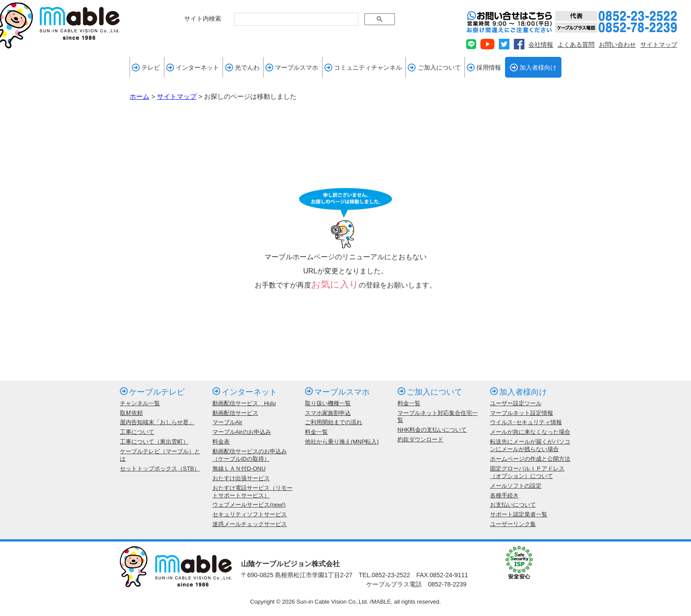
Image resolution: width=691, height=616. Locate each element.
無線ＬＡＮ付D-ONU (239, 469)
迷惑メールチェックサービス (250, 524)
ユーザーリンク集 (513, 524)
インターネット (193, 67)
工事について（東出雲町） (154, 442)
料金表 (221, 442)
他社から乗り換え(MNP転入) (342, 442)
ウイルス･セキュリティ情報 (526, 422)
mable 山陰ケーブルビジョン (60, 25)
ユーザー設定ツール (516, 403)
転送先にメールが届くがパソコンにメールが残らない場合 (530, 445)
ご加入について (434, 67)
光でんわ (242, 67)
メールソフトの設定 (516, 486)
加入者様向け (533, 67)
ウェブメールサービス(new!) (249, 505)
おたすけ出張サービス (241, 478)
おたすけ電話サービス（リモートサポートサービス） (253, 492)
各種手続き (504, 495)
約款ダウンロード (420, 439)
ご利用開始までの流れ (334, 422)
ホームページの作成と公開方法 (530, 459)
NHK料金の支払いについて (432, 430)
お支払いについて (513, 505)
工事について (137, 432)
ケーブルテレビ (152, 392)
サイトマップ (659, 45)
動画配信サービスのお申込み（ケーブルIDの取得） (250, 455)
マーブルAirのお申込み (242, 432)
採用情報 (484, 67)
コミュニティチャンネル (363, 67)
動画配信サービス (235, 413)
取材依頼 (131, 413)
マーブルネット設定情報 (522, 413)
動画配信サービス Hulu (244, 403)
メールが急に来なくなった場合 (530, 432)
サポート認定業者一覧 (519, 514)
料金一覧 (316, 432)
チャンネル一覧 (140, 403)
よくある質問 (576, 45)
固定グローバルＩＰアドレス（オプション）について (527, 472)
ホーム (139, 96)
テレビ (146, 67)
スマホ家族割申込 (328, 413)
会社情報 (541, 45)
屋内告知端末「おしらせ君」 (157, 422)
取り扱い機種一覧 (328, 403)
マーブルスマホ (292, 67)
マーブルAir (227, 422)
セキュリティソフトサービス (250, 514)
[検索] (295, 19)
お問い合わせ (617, 45)
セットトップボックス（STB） (160, 469)
